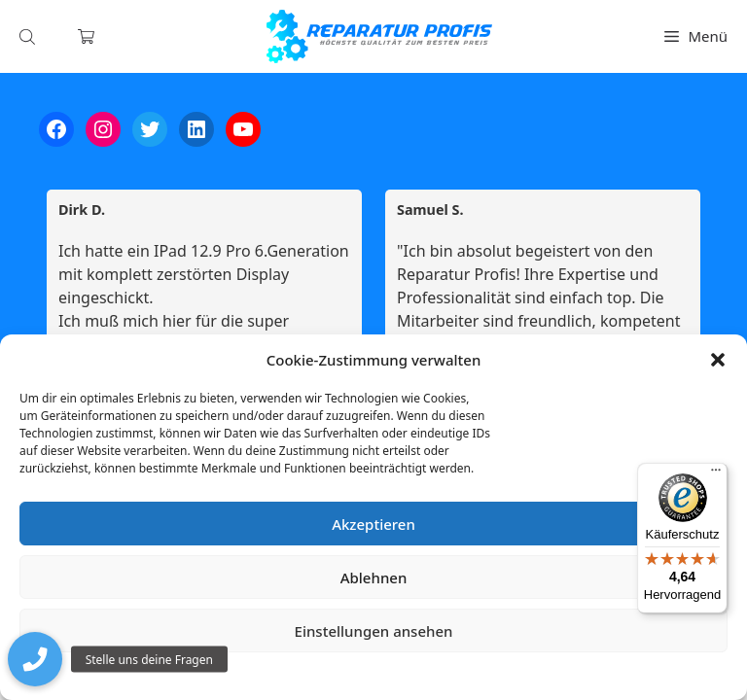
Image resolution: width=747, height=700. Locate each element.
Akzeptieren (373, 524)
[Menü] (716, 474)
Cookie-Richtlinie (271, 675)
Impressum (489, 675)
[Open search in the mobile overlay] (29, 36)
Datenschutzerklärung (388, 675)
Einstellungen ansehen (374, 631)
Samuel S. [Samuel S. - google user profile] (430, 210)
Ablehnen (374, 577)
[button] (718, 360)
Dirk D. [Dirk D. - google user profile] (82, 210)
